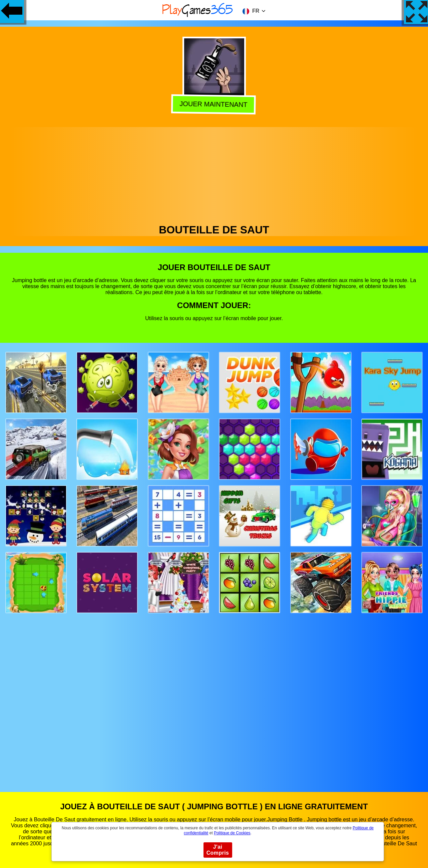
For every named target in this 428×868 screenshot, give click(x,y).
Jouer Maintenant (214, 105)
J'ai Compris (218, 850)
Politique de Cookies (232, 833)
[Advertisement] (214, 174)
